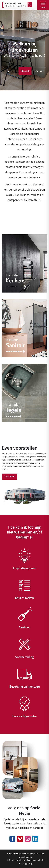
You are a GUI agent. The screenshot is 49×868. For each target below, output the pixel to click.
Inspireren (10, 71)
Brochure (39, 71)
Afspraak (25, 71)
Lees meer (10, 477)
